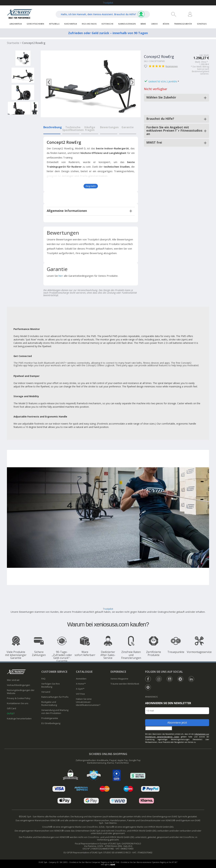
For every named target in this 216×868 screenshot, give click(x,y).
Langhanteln (16, 24)
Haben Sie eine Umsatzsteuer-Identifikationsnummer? (88, 702)
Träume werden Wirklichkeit (125, 684)
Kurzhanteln (71, 24)
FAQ (43, 679)
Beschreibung (53, 127)
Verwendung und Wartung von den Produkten (55, 712)
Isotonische (107, 24)
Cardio (154, 24)
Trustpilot (108, 3)
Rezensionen (166, 66)
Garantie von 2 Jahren (163, 82)
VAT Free (80, 694)
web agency (108, 864)
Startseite (13, 43)
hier (61, 276)
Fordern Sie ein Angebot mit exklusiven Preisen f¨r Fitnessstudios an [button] (174, 131)
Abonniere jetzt (177, 723)
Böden (166, 24)
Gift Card (11, 708)
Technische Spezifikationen (73, 129)
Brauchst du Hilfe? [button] (160, 119)
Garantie (128, 127)
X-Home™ (81, 684)
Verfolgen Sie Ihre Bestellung (51, 685)
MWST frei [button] (154, 142)
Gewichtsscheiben (35, 24)
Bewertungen (109, 127)
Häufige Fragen (90, 129)
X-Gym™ (80, 689)
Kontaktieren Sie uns (18, 703)
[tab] (91, 211)
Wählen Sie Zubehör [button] (161, 97)
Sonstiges (202, 24)
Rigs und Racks (89, 24)
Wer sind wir (13, 680)
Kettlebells (54, 24)
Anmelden (81, 679)
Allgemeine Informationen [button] (67, 211)
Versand (46, 692)
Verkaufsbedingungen (18, 685)
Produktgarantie (50, 718)
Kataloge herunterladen (19, 718)
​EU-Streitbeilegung (51, 723)
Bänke (143, 24)
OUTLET (11, 713)
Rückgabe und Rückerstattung (49, 703)
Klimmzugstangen (127, 24)
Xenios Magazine (119, 679)
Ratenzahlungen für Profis (55, 697)
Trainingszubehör (183, 24)
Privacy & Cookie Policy (19, 698)
